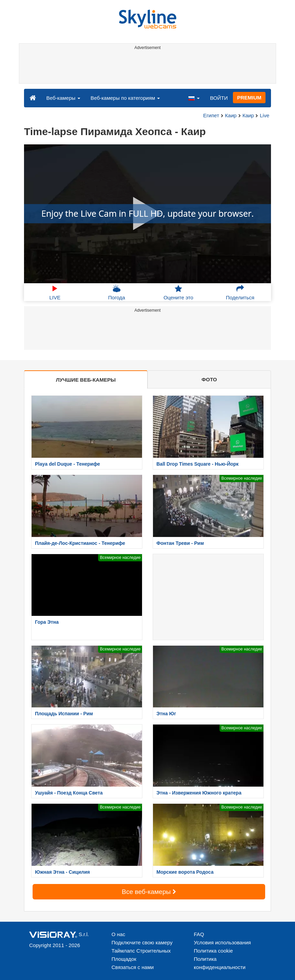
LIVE (55, 292)
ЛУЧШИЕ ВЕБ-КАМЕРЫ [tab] (86, 380)
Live (264, 115)
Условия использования (222, 942)
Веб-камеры (63, 98)
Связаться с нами (133, 967)
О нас (118, 934)
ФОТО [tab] (209, 379)
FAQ (199, 934)
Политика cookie (213, 951)
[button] (194, 98)
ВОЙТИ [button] (219, 98)
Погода (116, 292)
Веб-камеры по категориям (125, 98)
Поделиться (240, 292)
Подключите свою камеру (142, 942)
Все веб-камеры (149, 892)
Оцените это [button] (179, 292)
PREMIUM (249, 98)
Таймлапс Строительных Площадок (141, 955)
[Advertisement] (146, 68)
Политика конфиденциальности (220, 963)
